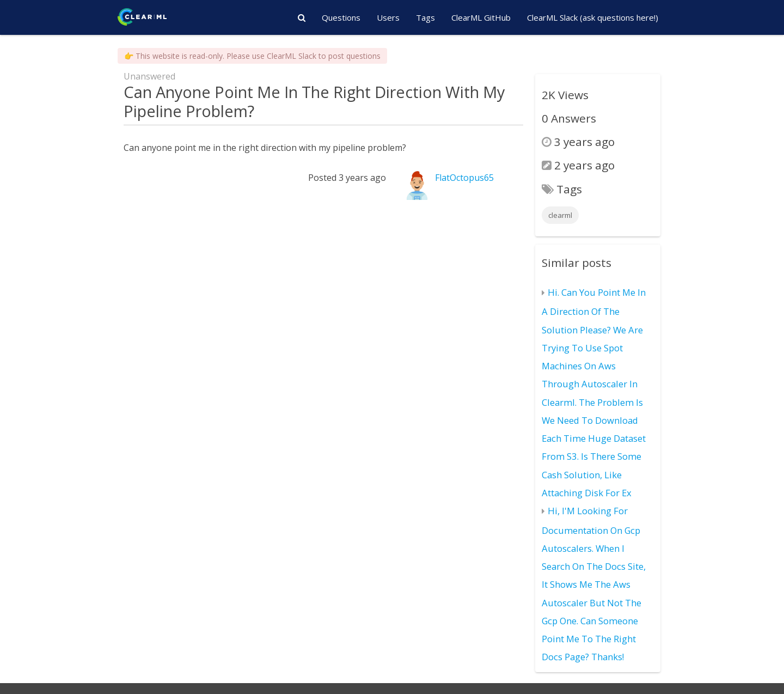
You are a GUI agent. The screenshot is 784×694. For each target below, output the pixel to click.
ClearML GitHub (481, 17)
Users (388, 17)
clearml (560, 215)
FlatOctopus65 (464, 178)
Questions (341, 17)
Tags (425, 17)
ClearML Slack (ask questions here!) (593, 17)
